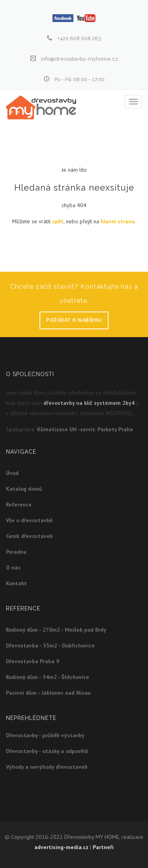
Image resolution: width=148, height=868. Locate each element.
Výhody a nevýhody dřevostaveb (47, 767)
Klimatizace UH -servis (66, 429)
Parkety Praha (115, 429)
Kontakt (16, 583)
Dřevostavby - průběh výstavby (45, 735)
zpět (58, 221)
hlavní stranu (118, 221)
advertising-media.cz (61, 847)
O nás (13, 568)
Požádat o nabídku (74, 320)
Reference (19, 504)
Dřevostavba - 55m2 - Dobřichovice (50, 645)
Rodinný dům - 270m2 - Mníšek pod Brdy (56, 630)
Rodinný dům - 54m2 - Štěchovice (48, 677)
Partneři (103, 847)
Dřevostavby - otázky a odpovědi (47, 751)
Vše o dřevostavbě (29, 520)
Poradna (16, 552)
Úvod (12, 473)
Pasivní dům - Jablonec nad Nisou (48, 693)
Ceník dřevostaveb (29, 536)
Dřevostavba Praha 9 (33, 661)
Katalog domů (24, 489)
